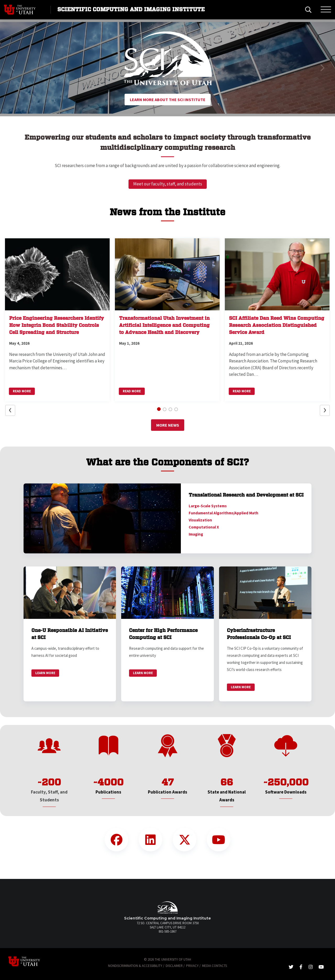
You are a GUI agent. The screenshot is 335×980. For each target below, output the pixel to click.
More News (168, 425)
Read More (22, 391)
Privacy (192, 966)
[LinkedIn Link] (150, 840)
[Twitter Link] (185, 840)
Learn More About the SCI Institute (168, 100)
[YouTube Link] (219, 840)
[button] (13, 68)
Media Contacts (214, 966)
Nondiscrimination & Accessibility (135, 966)
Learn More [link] (45, 673)
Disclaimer (174, 966)
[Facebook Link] (116, 840)
